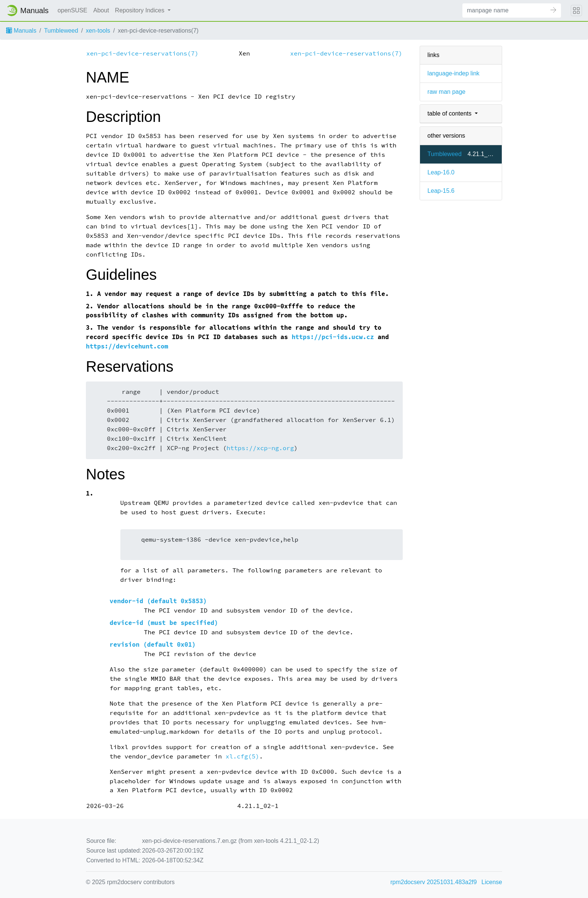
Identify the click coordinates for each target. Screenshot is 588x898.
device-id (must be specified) (164, 623)
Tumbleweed (61, 31)
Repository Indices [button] (141, 10)
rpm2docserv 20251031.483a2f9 (433, 882)
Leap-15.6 (441, 191)
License (492, 882)
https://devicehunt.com (127, 346)
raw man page (446, 92)
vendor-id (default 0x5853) (158, 601)
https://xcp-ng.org (260, 448)
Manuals (21, 31)
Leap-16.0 (441, 172)
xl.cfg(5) (242, 756)
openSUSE (73, 10)
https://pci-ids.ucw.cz (333, 337)
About (101, 10)
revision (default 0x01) (152, 645)
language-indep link (454, 73)
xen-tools (98, 31)
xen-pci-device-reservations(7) (142, 53)
